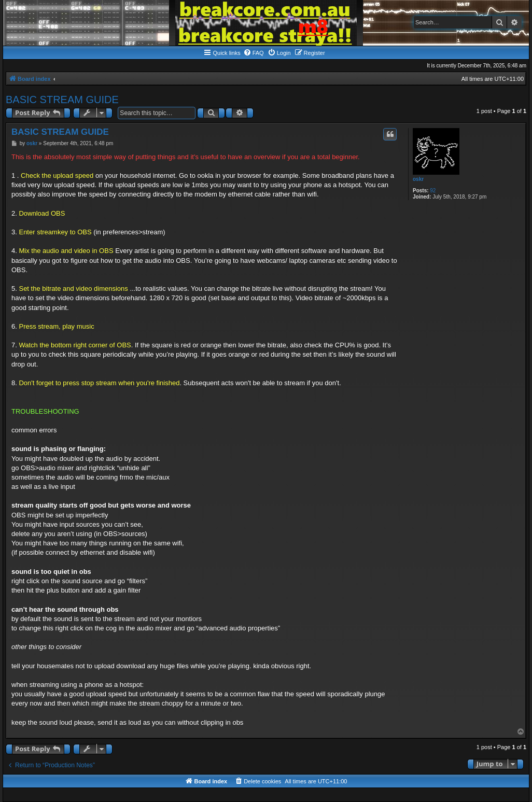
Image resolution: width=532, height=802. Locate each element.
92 (433, 191)
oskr (418, 179)
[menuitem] (254, 53)
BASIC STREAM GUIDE (62, 100)
